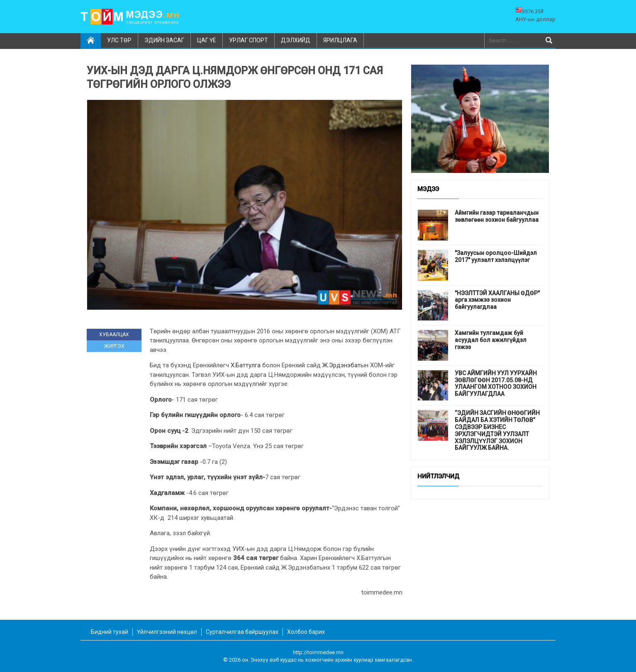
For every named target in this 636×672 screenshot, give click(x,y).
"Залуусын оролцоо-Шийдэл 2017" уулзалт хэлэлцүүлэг (496, 256)
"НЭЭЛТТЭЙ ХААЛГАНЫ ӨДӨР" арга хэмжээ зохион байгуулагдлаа (497, 300)
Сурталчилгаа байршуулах (242, 632)
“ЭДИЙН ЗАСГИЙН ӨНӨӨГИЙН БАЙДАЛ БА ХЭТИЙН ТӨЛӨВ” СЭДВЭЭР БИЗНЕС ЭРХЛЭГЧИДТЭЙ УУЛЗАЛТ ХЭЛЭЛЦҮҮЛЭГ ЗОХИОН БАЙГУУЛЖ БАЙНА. (497, 430)
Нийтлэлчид (438, 477)
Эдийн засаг (164, 40)
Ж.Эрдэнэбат (341, 365)
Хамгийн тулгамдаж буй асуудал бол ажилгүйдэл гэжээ (491, 340)
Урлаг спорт (249, 40)
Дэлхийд (296, 40)
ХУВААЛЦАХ (114, 335)
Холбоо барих (306, 632)
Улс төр (119, 40)
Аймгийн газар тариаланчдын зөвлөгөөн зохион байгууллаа (497, 216)
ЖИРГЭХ (114, 346)
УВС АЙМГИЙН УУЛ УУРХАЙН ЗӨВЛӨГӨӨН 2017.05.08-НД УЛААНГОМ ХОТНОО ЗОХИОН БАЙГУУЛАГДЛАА (496, 383)
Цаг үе (207, 40)
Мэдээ (428, 189)
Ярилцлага (340, 40)
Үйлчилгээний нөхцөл (167, 632)
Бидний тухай (110, 632)
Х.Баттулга (246, 365)
